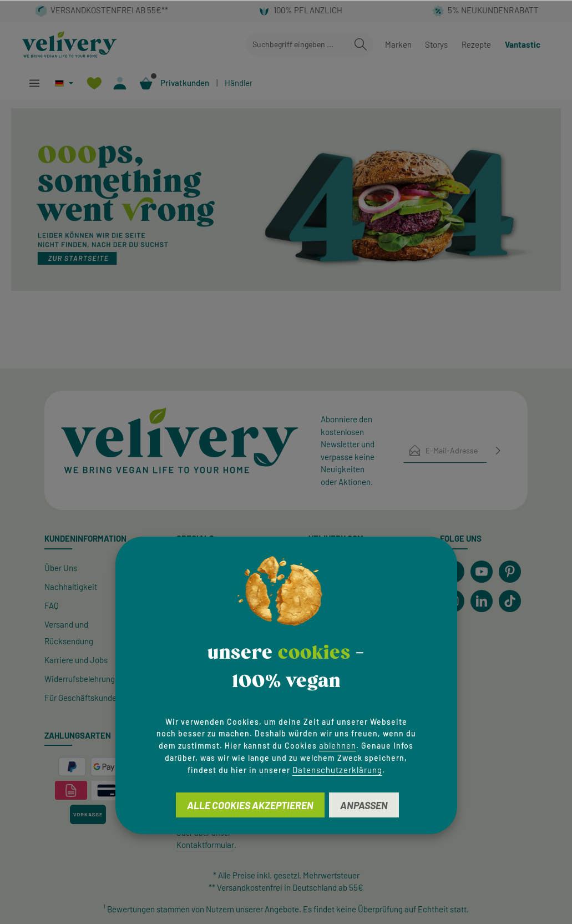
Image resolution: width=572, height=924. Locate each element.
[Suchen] (361, 45)
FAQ (52, 605)
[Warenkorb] (146, 83)
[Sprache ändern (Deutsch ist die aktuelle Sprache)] (64, 83)
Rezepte (476, 44)
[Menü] (34, 83)
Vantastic (523, 44)
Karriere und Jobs (76, 660)
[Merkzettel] (94, 83)
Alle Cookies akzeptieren (250, 805)
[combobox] (297, 45)
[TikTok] (510, 601)
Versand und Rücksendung (69, 633)
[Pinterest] (510, 572)
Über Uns (61, 568)
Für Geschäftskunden (83, 698)
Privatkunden (185, 83)
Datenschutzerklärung (337, 770)
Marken (398, 44)
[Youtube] (482, 572)
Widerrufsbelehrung (80, 679)
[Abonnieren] (498, 450)
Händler (239, 83)
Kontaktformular (205, 845)
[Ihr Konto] (120, 83)
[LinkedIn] (482, 601)
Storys (436, 44)
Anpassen (364, 805)
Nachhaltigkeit (71, 587)
